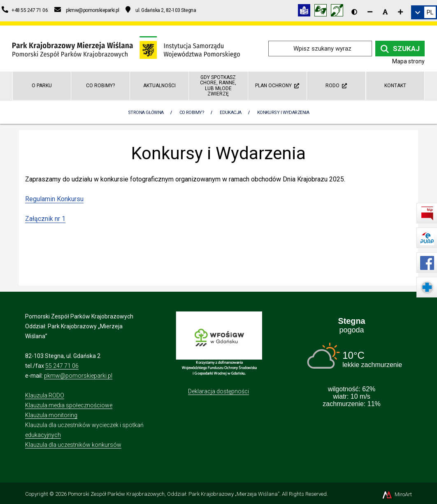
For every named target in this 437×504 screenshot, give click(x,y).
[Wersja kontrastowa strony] (354, 12)
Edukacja (231, 113)
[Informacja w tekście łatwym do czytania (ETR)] (306, 12)
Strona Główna (146, 113)
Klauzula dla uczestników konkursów (73, 445)
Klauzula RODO (45, 395)
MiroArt (396, 494)
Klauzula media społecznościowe (69, 405)
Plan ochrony (277, 86)
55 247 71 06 (62, 366)
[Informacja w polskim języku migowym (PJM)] (339, 12)
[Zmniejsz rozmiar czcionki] (370, 12)
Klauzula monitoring (51, 415)
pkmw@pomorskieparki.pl (78, 376)
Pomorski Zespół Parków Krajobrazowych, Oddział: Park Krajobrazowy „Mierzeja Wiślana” (174, 494)
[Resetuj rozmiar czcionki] (385, 12)
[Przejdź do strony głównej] (126, 48)
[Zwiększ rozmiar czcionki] (400, 12)
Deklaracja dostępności (218, 391)
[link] (424, 12)
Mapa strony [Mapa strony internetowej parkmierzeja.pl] (408, 61)
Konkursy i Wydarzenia (283, 113)
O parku (42, 86)
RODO (336, 86)
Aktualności (159, 86)
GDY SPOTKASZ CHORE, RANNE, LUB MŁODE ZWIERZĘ (218, 86)
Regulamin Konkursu (54, 199)
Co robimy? (100, 86)
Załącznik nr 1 (45, 219)
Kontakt (395, 86)
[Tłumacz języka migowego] (323, 12)
